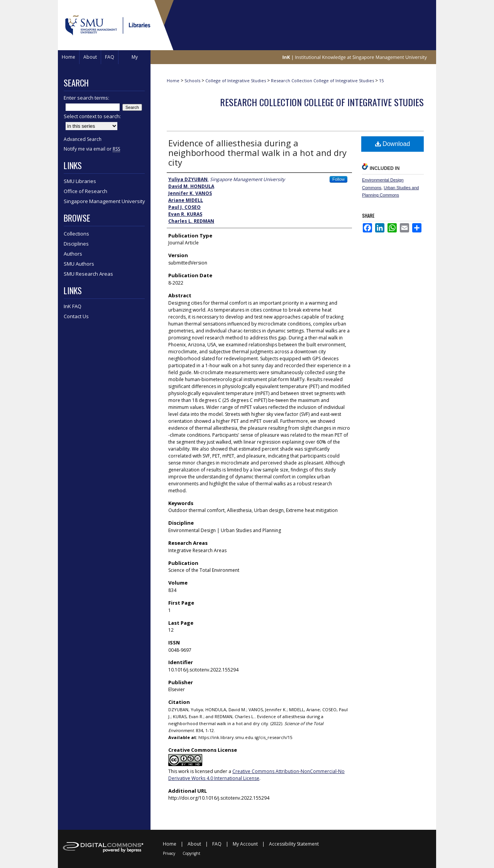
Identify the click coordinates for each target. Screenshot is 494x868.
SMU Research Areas (88, 274)
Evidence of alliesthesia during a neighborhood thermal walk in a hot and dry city (257, 153)
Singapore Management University (104, 201)
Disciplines (76, 244)
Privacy (169, 853)
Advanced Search (83, 139)
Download (393, 144)
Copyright (191, 853)
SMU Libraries (80, 181)
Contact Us (76, 316)
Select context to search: (92, 116)
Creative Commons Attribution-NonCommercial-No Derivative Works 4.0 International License (256, 775)
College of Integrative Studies (236, 81)
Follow (338, 179)
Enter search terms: (86, 98)
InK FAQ (73, 306)
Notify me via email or (92, 149)
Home (173, 81)
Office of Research (85, 191)
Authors (73, 254)
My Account (245, 844)
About (194, 844)
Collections (76, 234)
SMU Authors (79, 264)
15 (381, 81)
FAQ (217, 844)
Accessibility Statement (294, 844)
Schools (192, 81)
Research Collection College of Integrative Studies (322, 81)
